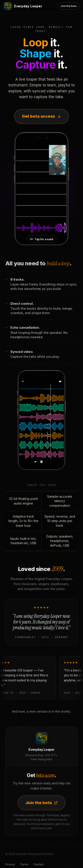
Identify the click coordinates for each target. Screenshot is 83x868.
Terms (24, 864)
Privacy (10, 864)
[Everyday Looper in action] (41, 189)
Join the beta (69, 6)
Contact (39, 864)
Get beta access (42, 116)
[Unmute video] (42, 239)
